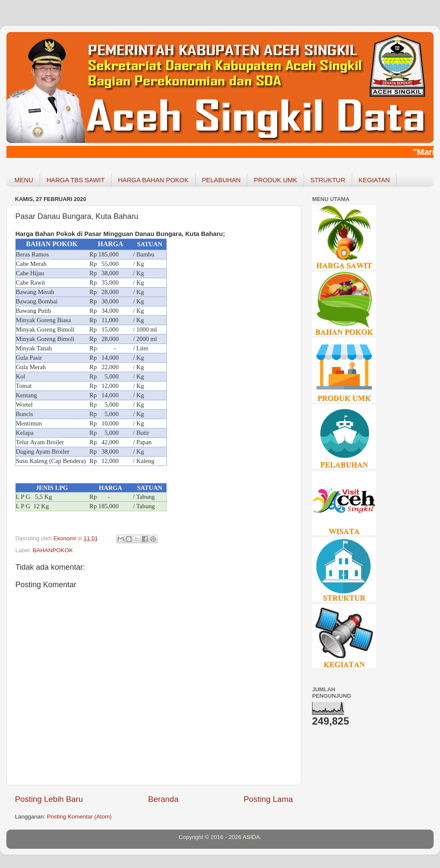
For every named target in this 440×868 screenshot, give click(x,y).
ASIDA (251, 837)
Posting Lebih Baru (49, 799)
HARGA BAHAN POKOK (153, 180)
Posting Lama (268, 799)
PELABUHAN (221, 180)
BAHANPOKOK (53, 550)
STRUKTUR (328, 180)
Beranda (163, 799)
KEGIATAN (374, 180)
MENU (24, 180)
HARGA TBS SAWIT (76, 180)
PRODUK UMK (275, 180)
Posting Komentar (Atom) (79, 817)
